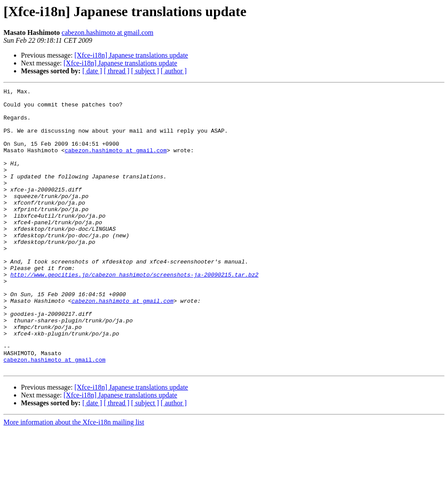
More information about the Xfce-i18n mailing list (74, 478)
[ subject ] (145, 71)
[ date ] (92, 71)
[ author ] (174, 71)
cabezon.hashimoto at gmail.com (107, 33)
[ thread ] (117, 71)
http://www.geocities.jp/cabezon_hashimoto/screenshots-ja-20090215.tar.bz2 (134, 312)
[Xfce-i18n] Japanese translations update (131, 55)
